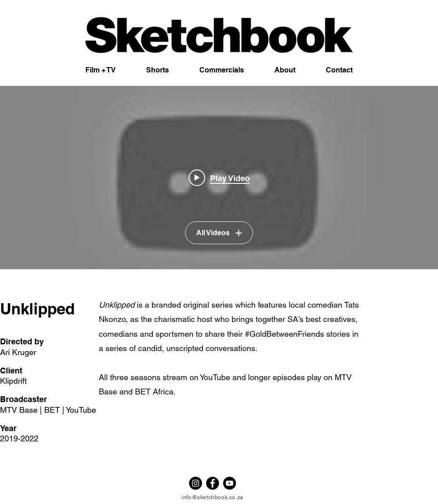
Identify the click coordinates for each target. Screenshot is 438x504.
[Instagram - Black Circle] (196, 483)
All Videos (219, 233)
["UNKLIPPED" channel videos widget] (219, 178)
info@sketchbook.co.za (213, 497)
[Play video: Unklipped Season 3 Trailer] (219, 178)
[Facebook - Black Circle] (213, 483)
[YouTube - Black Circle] (230, 483)
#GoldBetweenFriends (284, 334)
